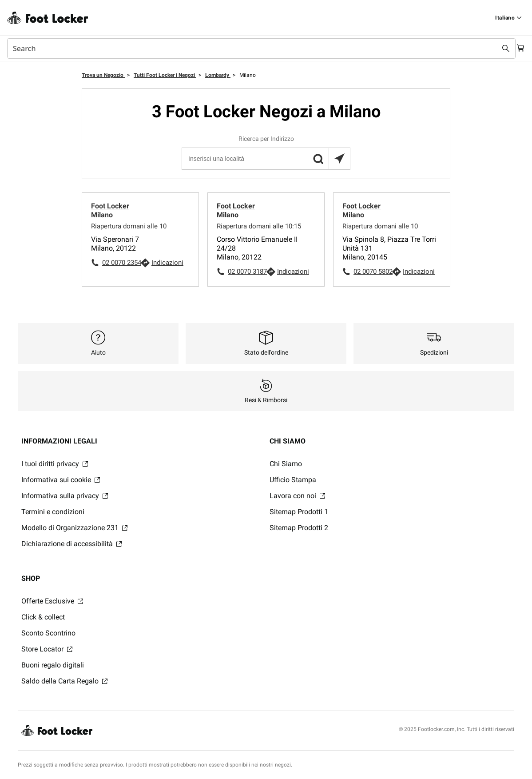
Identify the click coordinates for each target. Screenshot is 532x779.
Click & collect (43, 617)
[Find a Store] (508, 18)
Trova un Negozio (103, 75)
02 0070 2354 (121, 263)
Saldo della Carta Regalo (64, 681)
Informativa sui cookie (61, 480)
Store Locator (47, 649)
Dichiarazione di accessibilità (71, 544)
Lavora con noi (297, 496)
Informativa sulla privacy (65, 496)
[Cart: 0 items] (518, 48)
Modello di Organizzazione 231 (74, 528)
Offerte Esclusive (52, 601)
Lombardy (218, 75)
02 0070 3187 (247, 272)
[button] (318, 159)
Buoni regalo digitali (53, 665)
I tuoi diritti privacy (55, 464)
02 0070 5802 (373, 272)
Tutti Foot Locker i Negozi (165, 75)
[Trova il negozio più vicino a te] (339, 159)
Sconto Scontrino (48, 633)
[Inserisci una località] (266, 159)
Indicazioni (167, 263)
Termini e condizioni (53, 512)
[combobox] (257, 48)
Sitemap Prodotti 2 (299, 528)
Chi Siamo (286, 464)
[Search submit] (497, 48)
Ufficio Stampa (293, 480)
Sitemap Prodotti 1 (299, 512)
